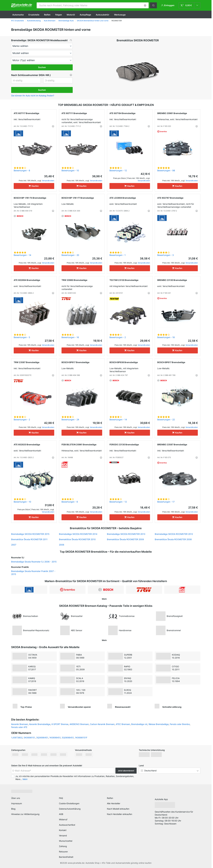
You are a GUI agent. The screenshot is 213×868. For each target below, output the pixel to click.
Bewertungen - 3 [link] (165, 255)
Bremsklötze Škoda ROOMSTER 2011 (29, 539)
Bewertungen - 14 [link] (22, 255)
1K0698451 (55, 738)
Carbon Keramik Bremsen (102, 724)
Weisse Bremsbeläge (159, 724)
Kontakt (63, 830)
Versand (63, 836)
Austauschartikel (67, 825)
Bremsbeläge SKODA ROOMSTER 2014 (78, 534)
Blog (13, 809)
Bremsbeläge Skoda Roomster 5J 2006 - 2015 (34, 562)
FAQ (61, 798)
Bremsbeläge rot (139, 724)
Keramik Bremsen (20, 724)
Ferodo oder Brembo (180, 724)
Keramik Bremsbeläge (40, 724)
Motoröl (71, 15)
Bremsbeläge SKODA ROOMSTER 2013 (126, 534)
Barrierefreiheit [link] (66, 857)
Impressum (17, 803)
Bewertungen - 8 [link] (22, 170)
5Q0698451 (68, 738)
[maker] (42, 46)
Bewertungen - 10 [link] (70, 170)
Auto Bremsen (50, 21)
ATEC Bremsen (123, 724)
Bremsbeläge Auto (66, 21)
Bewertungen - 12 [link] (118, 170)
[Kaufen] (34, 186)
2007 (14, 545)
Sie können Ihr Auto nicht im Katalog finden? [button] (33, 96)
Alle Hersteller (114, 803)
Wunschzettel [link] (66, 841)
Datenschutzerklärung (70, 809)
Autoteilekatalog (34, 21)
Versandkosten (48, 181)
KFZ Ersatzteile (18, 21)
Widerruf (63, 819)
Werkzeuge (120, 15)
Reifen (47, 15)
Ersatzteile (34, 15)
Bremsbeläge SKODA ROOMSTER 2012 (174, 534)
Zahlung (63, 846)
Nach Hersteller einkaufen (120, 814)
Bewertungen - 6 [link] (70, 502)
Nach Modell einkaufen (118, 809)
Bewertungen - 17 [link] (166, 502)
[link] (189, 5)
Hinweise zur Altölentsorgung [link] (25, 814)
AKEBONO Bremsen (79, 724)
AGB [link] (61, 814)
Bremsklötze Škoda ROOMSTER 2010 (77, 539)
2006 (62, 545)
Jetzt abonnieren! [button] (126, 771)
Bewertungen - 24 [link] (70, 420)
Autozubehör (103, 15)
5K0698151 (29, 738)
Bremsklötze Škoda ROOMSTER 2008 (173, 539)
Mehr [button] (25, 779)
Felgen (59, 15)
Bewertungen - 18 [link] (166, 337)
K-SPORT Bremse (60, 724)
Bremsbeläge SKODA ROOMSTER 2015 (30, 534)
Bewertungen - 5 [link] (22, 337)
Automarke (18, 15)
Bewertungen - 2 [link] (118, 337)
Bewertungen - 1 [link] (118, 255)
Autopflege (85, 15)
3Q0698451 (42, 738)
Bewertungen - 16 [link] (70, 337)
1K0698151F (81, 738)
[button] (145, 5)
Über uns (16, 798)
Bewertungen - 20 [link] (70, 255)
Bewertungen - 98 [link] (166, 170)
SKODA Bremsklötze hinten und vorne (93, 21)
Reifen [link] (110, 798)
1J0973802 (17, 738)
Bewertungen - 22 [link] (166, 420)
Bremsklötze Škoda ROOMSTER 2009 (125, 539)
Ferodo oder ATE (19, 727)
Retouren (63, 852)
